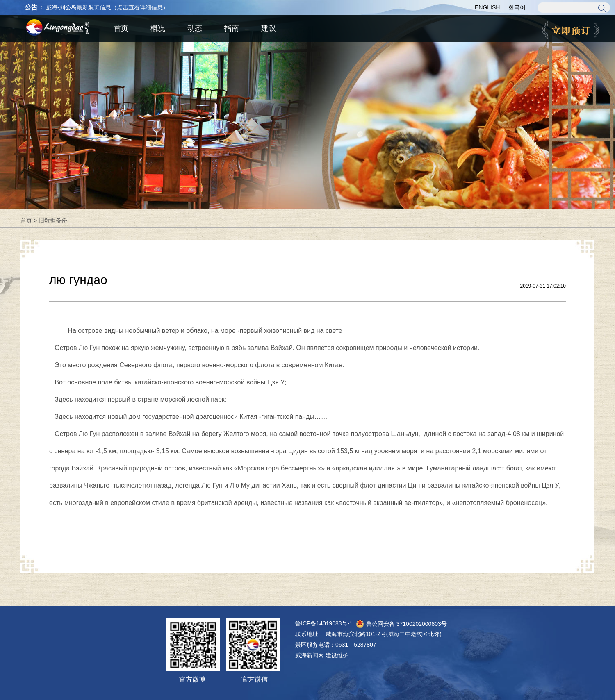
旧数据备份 (53, 220)
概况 (158, 28)
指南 (232, 28)
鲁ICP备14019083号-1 (324, 623)
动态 (195, 28)
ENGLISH (487, 7)
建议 (269, 28)
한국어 (517, 7)
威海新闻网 (310, 655)
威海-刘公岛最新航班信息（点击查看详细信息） (107, 7)
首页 (26, 220)
